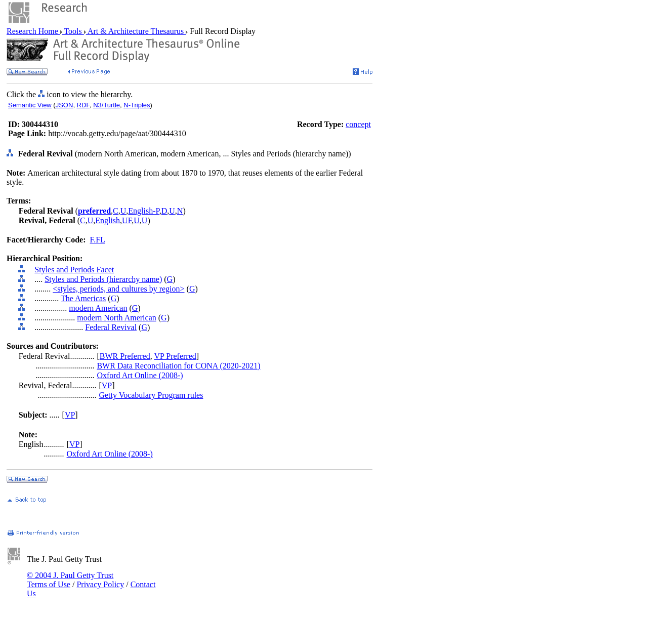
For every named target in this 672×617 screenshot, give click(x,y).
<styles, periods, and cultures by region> (118, 289)
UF (127, 220)
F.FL (98, 240)
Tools (73, 31)
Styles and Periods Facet (74, 270)
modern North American (116, 318)
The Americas (83, 298)
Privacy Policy (100, 584)
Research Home (33, 31)
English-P (143, 211)
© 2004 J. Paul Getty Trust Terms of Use (70, 580)
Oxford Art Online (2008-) (140, 375)
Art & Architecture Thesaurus (136, 31)
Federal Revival (111, 327)
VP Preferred (175, 356)
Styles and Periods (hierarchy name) (103, 279)
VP (107, 385)
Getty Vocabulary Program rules (151, 395)
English (108, 220)
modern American (98, 308)
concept (358, 124)
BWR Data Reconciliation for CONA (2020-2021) (178, 366)
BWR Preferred (125, 356)
